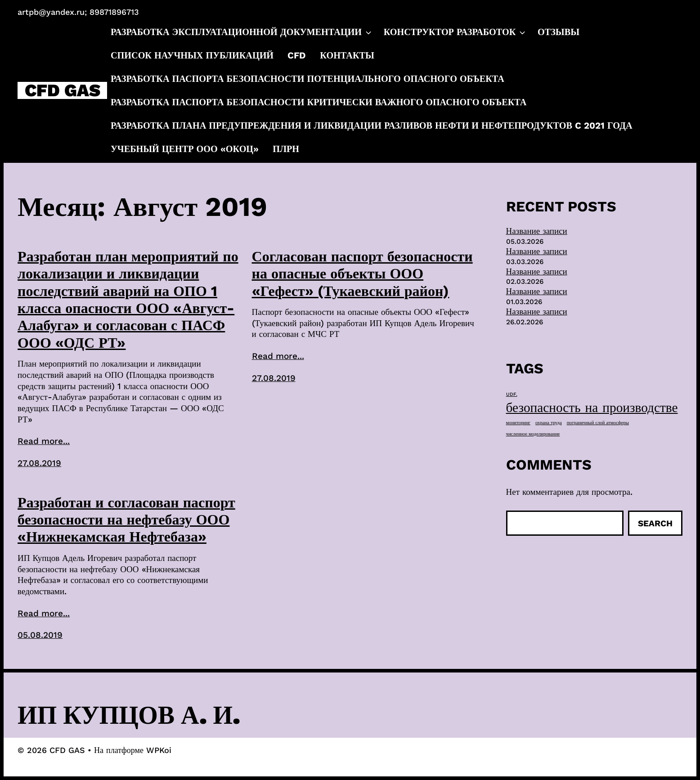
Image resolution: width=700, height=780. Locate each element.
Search (655, 523)
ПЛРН (286, 149)
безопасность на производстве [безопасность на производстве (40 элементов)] (592, 408)
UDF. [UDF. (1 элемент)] (512, 394)
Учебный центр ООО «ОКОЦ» (185, 149)
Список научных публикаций (192, 55)
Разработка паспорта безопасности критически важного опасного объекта (319, 102)
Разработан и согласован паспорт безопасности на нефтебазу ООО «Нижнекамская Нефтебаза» (126, 520)
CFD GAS (63, 91)
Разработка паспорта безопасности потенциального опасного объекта (307, 79)
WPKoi (159, 750)
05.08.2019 (40, 635)
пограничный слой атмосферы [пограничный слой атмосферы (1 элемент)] (598, 423)
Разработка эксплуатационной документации (242, 32)
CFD (297, 55)
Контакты (347, 55)
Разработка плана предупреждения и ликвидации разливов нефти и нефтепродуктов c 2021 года (372, 126)
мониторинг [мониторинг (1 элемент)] (518, 423)
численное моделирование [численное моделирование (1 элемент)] (533, 434)
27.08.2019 (39, 463)
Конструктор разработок (455, 32)
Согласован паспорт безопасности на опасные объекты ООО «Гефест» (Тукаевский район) (362, 274)
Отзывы (559, 32)
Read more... (44, 441)
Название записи (537, 231)
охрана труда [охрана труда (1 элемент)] (549, 423)
